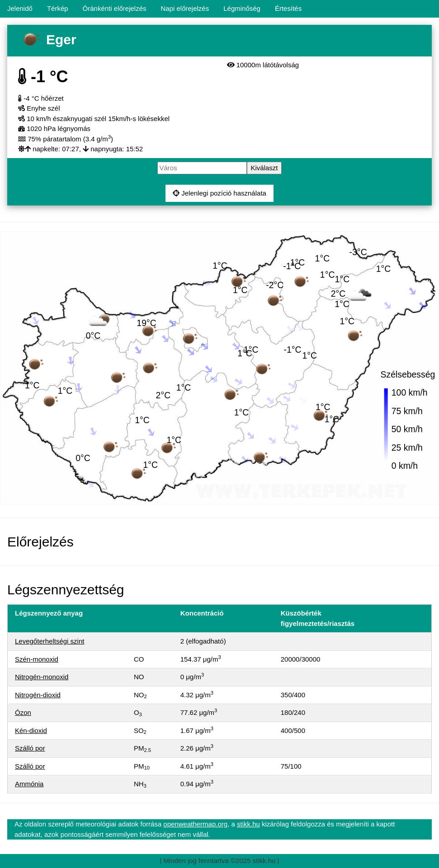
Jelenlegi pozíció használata (219, 193)
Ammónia (29, 784)
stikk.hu (248, 824)
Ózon (23, 712)
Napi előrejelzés (185, 8)
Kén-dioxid (31, 730)
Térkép (58, 8)
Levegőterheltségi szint (50, 641)
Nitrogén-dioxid (38, 695)
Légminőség (242, 8)
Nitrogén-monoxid (42, 677)
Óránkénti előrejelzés (115, 8)
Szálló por (30, 748)
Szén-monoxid (37, 659)
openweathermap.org (195, 824)
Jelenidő (20, 8)
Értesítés (288, 8)
